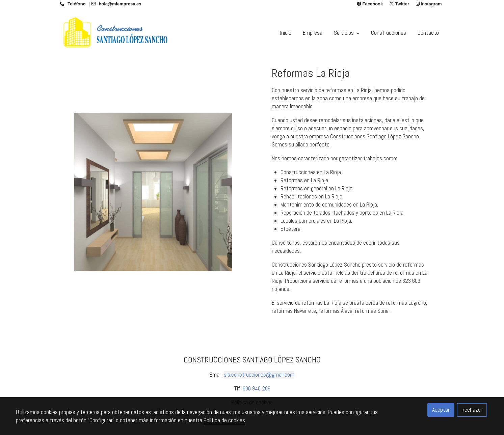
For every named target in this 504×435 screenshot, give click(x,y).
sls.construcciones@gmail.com (259, 375)
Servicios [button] (347, 33)
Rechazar (472, 410)
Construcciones (389, 33)
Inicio (286, 33)
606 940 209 (257, 388)
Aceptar (441, 410)
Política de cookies (224, 420)
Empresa (313, 33)
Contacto (428, 33)
